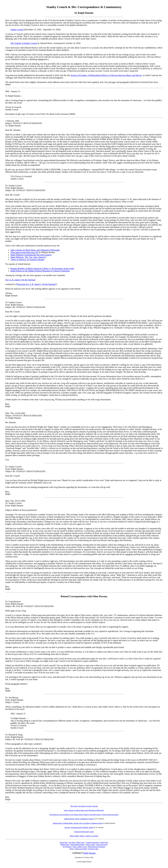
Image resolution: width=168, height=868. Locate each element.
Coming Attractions (92, 842)
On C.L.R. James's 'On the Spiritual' (20, 280)
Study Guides (90, 845)
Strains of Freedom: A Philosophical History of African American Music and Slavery (106, 75)
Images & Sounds (81, 849)
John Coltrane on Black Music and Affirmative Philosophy (35, 250)
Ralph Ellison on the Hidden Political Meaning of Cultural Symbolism (40, 271)
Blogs (72, 849)
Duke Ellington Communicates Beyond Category (31, 255)
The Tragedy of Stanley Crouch (24, 43)
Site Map (72, 842)
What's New (80, 842)
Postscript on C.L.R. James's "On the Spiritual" (37, 284)
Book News (104, 842)
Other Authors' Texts (80, 847)
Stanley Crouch (17, 30)
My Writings (67, 847)
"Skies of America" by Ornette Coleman (27, 260)
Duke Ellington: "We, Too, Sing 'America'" (29, 257)
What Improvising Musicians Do (24, 252)
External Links (93, 849)
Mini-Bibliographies (78, 845)
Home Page (64, 842)
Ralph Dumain (90, 853)
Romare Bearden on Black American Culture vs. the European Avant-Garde (42, 268)
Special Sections (102, 845)
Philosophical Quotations (97, 847)
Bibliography (65, 845)
